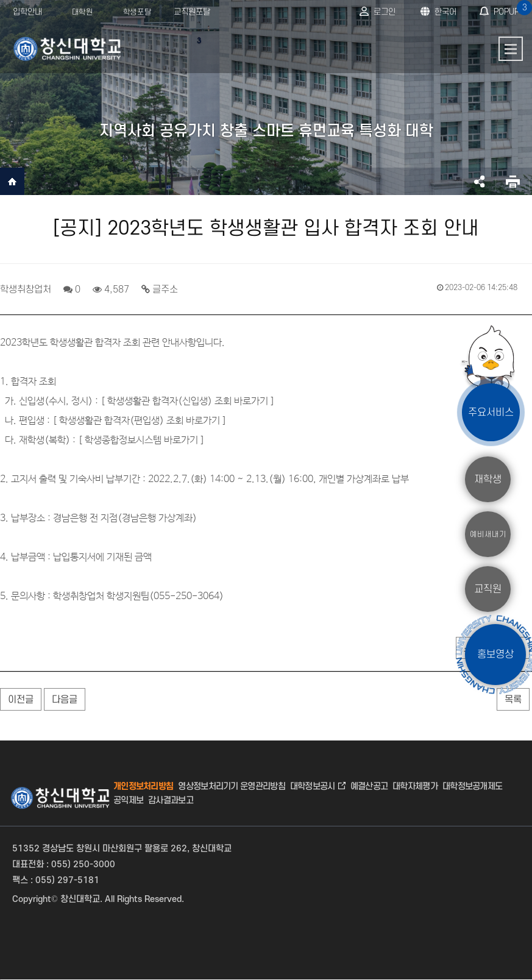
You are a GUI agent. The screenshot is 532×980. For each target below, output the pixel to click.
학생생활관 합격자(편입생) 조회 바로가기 (140, 421)
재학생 (488, 479)
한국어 (445, 12)
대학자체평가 (415, 786)
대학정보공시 (313, 786)
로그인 (385, 12)
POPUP (512, 8)
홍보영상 (495, 655)
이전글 (21, 700)
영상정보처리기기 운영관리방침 (232, 786)
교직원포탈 (192, 12)
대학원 (83, 12)
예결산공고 (369, 786)
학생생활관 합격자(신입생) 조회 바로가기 (188, 401)
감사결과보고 (171, 801)
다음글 (65, 700)
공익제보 (128, 801)
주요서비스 (491, 412)
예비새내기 (488, 534)
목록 (513, 700)
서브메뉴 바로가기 (0, 0)
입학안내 (27, 12)
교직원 (488, 589)
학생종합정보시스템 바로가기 (141, 440)
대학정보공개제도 (472, 786)
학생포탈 (137, 12)
